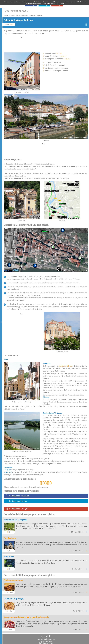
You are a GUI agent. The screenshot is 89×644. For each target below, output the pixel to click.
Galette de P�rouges (14, 598)
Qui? (41, 642)
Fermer (63, 3)
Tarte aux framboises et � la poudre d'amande (26, 616)
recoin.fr (47, 635)
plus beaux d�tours (66, 365)
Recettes (49, 640)
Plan (51, 642)
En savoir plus (55, 3)
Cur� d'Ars (10, 537)
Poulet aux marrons (13, 579)
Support (46, 642)
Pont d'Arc (9, 555)
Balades (42, 640)
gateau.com (49, 638)
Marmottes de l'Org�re (15, 519)
